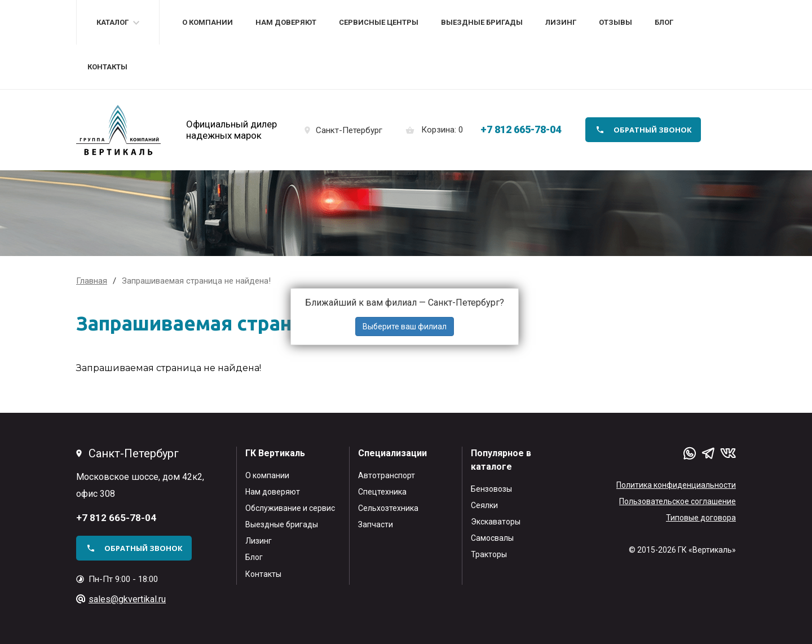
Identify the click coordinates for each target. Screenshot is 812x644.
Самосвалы (492, 538)
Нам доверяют (286, 22)
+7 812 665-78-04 (521, 129)
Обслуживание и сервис (290, 508)
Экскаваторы (496, 522)
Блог (664, 22)
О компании (208, 22)
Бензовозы (491, 489)
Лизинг (561, 22)
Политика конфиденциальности (676, 485)
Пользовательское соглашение (678, 501)
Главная (92, 281)
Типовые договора (701, 518)
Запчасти (376, 524)
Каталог (112, 22)
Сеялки (484, 505)
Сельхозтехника (388, 508)
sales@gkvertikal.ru (127, 599)
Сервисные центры (379, 22)
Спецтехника (382, 492)
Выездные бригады (482, 22)
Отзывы (615, 22)
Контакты (107, 67)
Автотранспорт (387, 475)
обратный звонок (653, 130)
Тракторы (489, 554)
